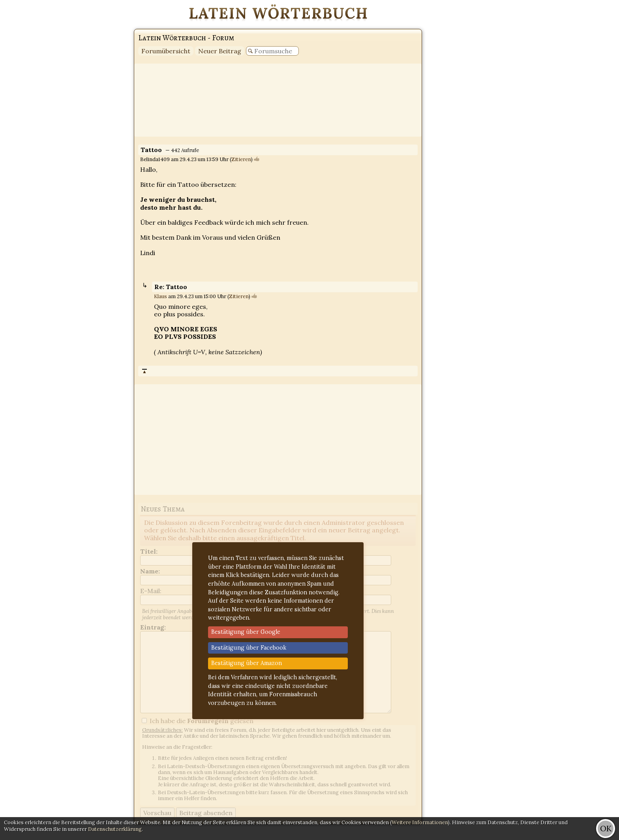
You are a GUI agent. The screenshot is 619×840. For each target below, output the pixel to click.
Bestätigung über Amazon (247, 663)
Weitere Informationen (420, 822)
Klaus (160, 296)
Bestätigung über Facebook (249, 648)
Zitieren (241, 159)
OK (606, 828)
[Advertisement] (587, 118)
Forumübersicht (166, 51)
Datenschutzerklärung (115, 829)
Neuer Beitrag (220, 51)
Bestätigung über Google (246, 632)
